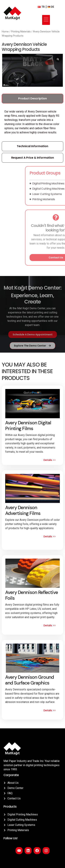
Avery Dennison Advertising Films (23, 510)
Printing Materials (21, 32)
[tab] (32, 99)
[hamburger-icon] (46, 20)
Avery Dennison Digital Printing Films (28, 425)
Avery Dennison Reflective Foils (32, 595)
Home (5, 32)
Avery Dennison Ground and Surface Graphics (30, 680)
